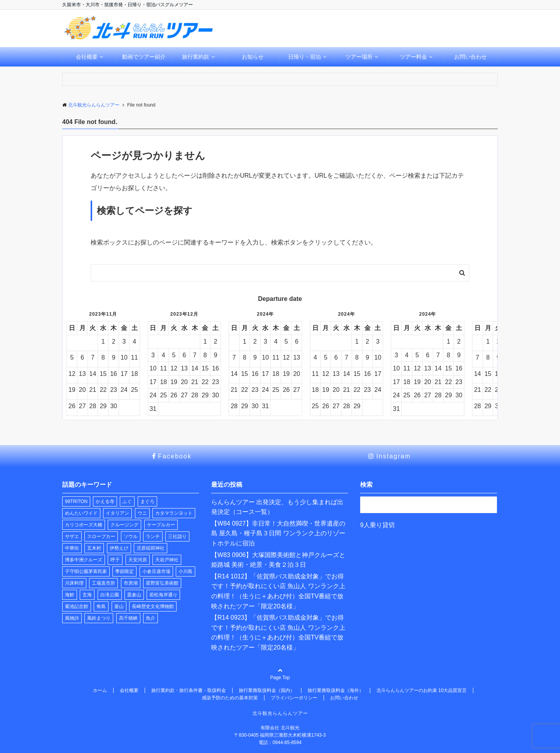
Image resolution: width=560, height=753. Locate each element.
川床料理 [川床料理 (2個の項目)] (74, 583)
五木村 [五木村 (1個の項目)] (94, 548)
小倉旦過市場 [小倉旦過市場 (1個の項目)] (156, 571)
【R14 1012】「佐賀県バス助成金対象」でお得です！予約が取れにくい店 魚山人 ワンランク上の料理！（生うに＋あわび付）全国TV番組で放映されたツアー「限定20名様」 (278, 591)
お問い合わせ (471, 57)
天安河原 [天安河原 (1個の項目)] (138, 560)
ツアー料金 (413, 57)
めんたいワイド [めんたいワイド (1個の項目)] (81, 513)
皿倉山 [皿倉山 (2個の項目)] (134, 595)
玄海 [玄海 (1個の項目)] (87, 595)
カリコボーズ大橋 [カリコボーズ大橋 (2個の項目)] (84, 525)
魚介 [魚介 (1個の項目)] (150, 618)
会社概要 (87, 57)
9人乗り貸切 (377, 525)
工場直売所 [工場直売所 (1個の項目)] (103, 583)
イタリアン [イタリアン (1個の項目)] (117, 513)
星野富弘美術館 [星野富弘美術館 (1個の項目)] (162, 583)
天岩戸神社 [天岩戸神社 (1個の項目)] (167, 560)
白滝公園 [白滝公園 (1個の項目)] (110, 595)
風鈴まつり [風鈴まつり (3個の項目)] (99, 618)
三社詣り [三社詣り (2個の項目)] (177, 536)
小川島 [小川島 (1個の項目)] (185, 571)
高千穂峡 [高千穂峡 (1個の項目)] (128, 618)
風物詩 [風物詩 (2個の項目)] (72, 618)
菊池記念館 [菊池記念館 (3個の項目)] (77, 606)
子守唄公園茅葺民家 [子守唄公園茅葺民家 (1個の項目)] (86, 571)
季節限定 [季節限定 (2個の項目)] (124, 571)
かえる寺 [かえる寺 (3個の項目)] (105, 501)
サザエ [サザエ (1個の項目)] (72, 536)
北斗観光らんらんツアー (280, 713)
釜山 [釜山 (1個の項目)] (119, 606)
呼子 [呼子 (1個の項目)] (115, 560)
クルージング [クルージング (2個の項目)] (124, 525)
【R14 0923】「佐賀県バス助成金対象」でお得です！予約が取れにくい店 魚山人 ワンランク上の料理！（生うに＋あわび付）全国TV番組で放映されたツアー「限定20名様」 (278, 632)
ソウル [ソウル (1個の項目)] (131, 536)
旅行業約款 (196, 57)
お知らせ (253, 57)
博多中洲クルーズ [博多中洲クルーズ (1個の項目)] (84, 560)
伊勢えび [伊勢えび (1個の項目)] (119, 548)
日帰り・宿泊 (304, 57)
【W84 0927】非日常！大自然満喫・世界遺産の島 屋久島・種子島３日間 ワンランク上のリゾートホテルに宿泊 (278, 533)
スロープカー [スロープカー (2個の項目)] (101, 536)
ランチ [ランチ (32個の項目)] (153, 536)
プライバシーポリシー (294, 698)
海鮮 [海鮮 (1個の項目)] (70, 595)
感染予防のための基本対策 (230, 698)
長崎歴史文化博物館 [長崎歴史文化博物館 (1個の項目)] (153, 606)
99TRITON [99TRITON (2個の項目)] (76, 501)
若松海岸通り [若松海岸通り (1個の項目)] (163, 595)
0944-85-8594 (287, 743)
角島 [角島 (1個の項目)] (101, 606)
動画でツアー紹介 (144, 57)
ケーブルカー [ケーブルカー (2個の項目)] (161, 525)
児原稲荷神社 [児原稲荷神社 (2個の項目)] (150, 548)
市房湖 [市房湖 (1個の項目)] (131, 583)
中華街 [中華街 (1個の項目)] (72, 548)
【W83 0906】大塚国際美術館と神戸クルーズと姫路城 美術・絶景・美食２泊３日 (278, 560)
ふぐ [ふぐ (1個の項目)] (127, 501)
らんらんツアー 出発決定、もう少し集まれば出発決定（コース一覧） (277, 507)
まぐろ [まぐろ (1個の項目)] (147, 501)
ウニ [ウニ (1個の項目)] (142, 513)
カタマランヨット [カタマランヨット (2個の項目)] (174, 513)
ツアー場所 (359, 57)
